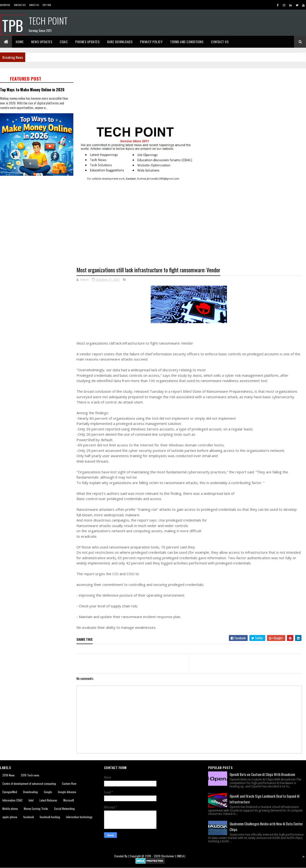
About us (34, 5)
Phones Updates (87, 42)
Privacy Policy (151, 42)
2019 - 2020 (153, 856)
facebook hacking (50, 817)
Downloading (30, 792)
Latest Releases (48, 800)
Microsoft (69, 800)
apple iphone (10, 817)
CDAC (64, 42)
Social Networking (64, 809)
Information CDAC (13, 800)
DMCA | (181, 856)
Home (20, 42)
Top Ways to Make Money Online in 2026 (32, 90)
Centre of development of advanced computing (29, 783)
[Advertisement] (38, 211)
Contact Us (20, 5)
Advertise (5, 5)
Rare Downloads (120, 42)
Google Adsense (67, 792)
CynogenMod (10, 792)
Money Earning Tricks (36, 809)
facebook (29, 817)
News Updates (42, 42)
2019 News (9, 775)
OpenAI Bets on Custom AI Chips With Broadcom (262, 774)
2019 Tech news (30, 775)
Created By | (122, 856)
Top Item (47, 5)
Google (48, 792)
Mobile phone (10, 809)
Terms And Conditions (187, 42)
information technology (79, 817)
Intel (31, 800)
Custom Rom (69, 783)
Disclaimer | (169, 856)
